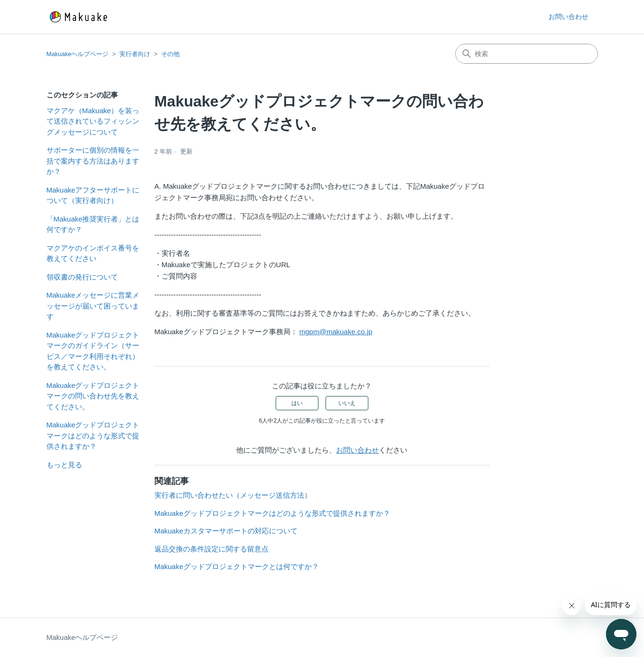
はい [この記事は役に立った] (297, 403)
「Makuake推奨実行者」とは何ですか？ (93, 224)
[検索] (527, 54)
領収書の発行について (82, 277)
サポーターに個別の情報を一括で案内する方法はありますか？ (93, 161)
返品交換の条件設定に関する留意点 (211, 549)
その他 (170, 54)
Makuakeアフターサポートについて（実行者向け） (93, 195)
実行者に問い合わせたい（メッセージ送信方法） (233, 495)
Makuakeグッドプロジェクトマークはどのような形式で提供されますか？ (93, 435)
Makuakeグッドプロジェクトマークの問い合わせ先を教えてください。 (93, 396)
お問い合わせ (568, 17)
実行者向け (135, 54)
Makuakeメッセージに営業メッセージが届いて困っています (93, 306)
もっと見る (64, 465)
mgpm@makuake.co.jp (336, 332)
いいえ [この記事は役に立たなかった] (347, 403)
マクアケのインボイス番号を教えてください (93, 253)
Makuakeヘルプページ (78, 54)
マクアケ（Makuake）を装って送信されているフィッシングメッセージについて (93, 121)
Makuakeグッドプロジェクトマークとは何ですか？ (237, 566)
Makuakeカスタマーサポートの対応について (226, 531)
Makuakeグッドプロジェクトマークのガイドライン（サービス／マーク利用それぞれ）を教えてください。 (93, 351)
